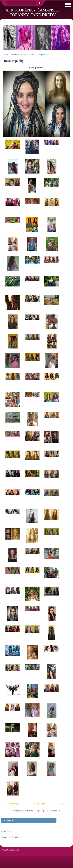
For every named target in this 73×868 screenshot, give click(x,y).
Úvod (5, 55)
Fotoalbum (14, 55)
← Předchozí (13, 804)
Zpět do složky (39, 804)
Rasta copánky (27, 55)
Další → (62, 804)
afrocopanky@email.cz (11, 837)
